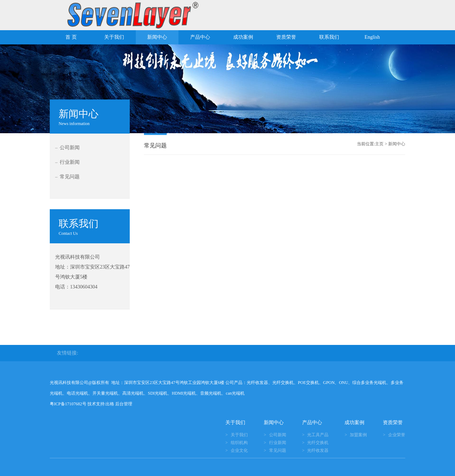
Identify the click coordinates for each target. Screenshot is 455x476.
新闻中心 (157, 37)
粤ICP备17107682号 (68, 404)
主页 (379, 144)
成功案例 (243, 37)
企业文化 (239, 450)
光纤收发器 (318, 450)
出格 (110, 404)
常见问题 (70, 177)
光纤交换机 (318, 443)
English (372, 37)
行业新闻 (70, 162)
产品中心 (200, 37)
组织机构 (239, 443)
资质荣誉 (286, 37)
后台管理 (124, 404)
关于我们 (114, 37)
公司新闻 (70, 148)
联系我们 (329, 37)
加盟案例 (358, 435)
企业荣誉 (397, 435)
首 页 (71, 37)
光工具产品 (318, 435)
